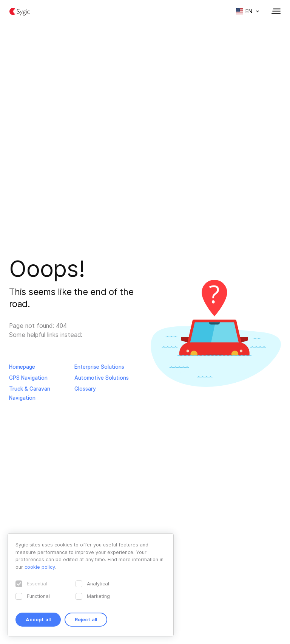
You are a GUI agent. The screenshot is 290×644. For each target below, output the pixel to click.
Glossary (85, 389)
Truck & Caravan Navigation (30, 393)
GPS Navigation (28, 378)
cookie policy (40, 567)
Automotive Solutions (102, 378)
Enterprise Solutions (99, 367)
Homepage (22, 367)
